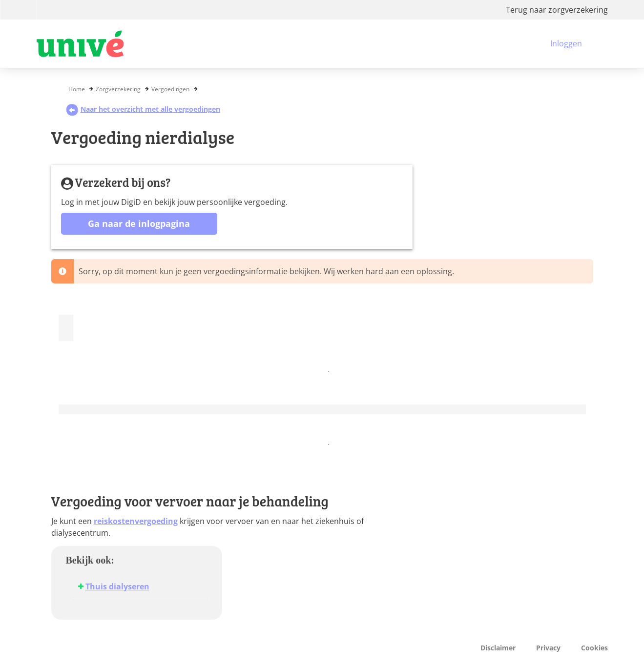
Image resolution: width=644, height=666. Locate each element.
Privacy (548, 648)
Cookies (594, 648)
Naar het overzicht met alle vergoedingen (143, 109)
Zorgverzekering (118, 89)
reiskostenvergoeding (136, 521)
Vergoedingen (170, 89)
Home (77, 89)
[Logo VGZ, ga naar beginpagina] (80, 44)
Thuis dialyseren (117, 586)
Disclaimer (498, 648)
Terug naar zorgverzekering (557, 10)
